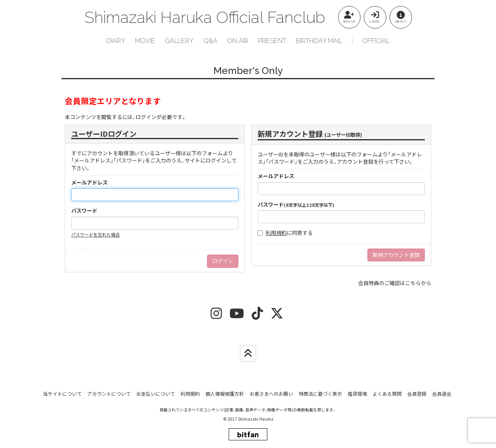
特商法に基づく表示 (320, 394)
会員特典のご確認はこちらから (395, 283)
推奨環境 (357, 394)
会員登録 (417, 394)
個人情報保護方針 (225, 394)
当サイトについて (62, 394)
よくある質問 (387, 394)
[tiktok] (257, 316)
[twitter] (277, 316)
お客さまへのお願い (271, 394)
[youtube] (237, 316)
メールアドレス (89, 183)
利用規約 (276, 233)
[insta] (216, 316)
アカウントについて (109, 394)
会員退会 (442, 394)
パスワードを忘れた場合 (95, 234)
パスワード (84, 211)
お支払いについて (156, 394)
